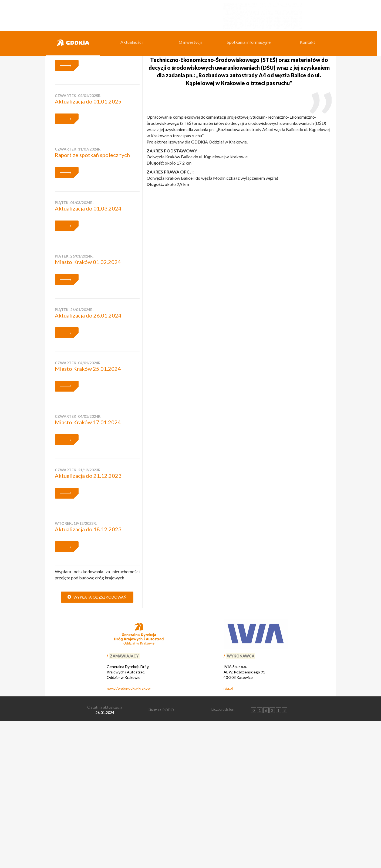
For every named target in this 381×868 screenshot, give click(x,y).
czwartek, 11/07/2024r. (78, 296)
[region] (190, 87)
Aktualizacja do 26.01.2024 (88, 462)
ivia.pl (228, 835)
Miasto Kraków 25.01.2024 (88, 516)
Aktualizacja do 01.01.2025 (88, 248)
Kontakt (307, 42)
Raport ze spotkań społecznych (92, 302)
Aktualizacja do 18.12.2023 (88, 676)
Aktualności (132, 42)
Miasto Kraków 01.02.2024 (88, 409)
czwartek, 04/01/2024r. (78, 510)
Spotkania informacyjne (249, 42)
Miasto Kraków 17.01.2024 (88, 569)
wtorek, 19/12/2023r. (76, 670)
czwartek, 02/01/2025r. (78, 243)
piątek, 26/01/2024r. (74, 403)
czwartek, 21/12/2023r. (78, 617)
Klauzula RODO (161, 857)
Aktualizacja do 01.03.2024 (88, 355)
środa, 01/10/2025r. (74, 189)
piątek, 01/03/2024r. (74, 350)
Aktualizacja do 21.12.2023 (88, 623)
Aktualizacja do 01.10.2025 (88, 195)
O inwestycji (190, 42)
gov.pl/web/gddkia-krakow (129, 835)
